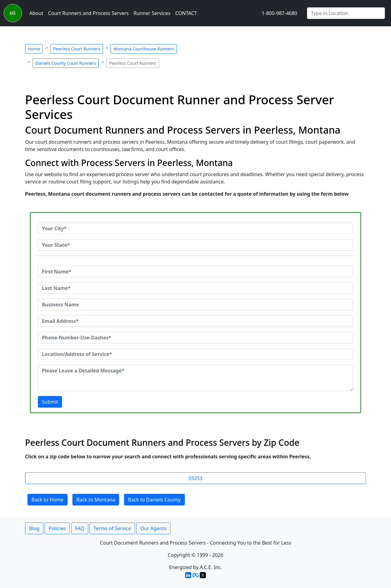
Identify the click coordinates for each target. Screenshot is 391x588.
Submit (50, 402)
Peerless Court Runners (77, 49)
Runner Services (152, 13)
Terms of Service (112, 528)
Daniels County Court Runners (66, 63)
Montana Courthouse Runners (144, 49)
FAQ (80, 528)
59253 (195, 478)
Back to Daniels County (154, 500)
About (36, 13)
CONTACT (186, 13)
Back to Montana (96, 500)
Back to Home (48, 500)
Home (34, 49)
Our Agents (153, 528)
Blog (34, 528)
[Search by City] (346, 13)
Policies (57, 528)
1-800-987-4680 (280, 13)
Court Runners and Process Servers (88, 13)
